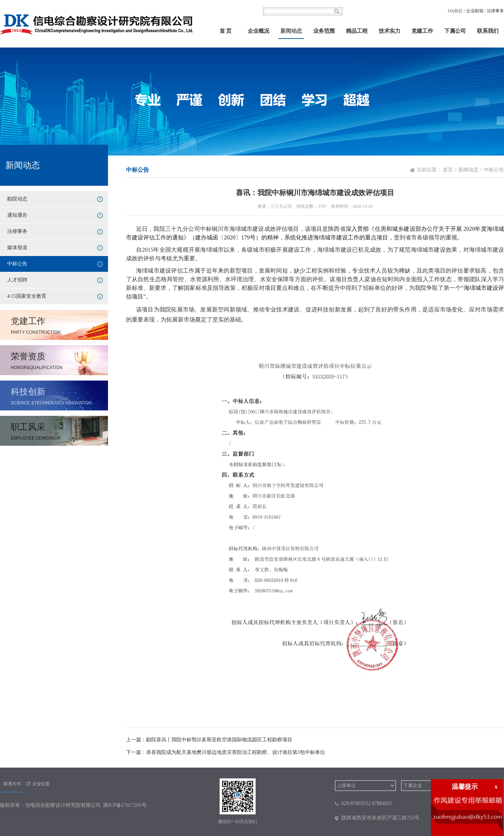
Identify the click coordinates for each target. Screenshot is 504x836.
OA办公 (455, 11)
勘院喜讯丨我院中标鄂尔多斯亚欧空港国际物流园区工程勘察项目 (219, 740)
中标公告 (17, 264)
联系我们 (488, 31)
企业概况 (258, 31)
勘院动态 (17, 199)
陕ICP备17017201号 (125, 805)
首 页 (226, 31)
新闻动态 (291, 31)
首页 (448, 170)
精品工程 (357, 31)
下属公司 (455, 31)
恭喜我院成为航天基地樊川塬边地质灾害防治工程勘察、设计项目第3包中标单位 (236, 752)
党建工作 (422, 31)
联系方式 (12, 784)
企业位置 (41, 784)
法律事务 (495, 11)
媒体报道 (17, 248)
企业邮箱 (475, 11)
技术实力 (390, 31)
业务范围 (324, 31)
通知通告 (17, 215)
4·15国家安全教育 (27, 296)
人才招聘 (17, 280)
